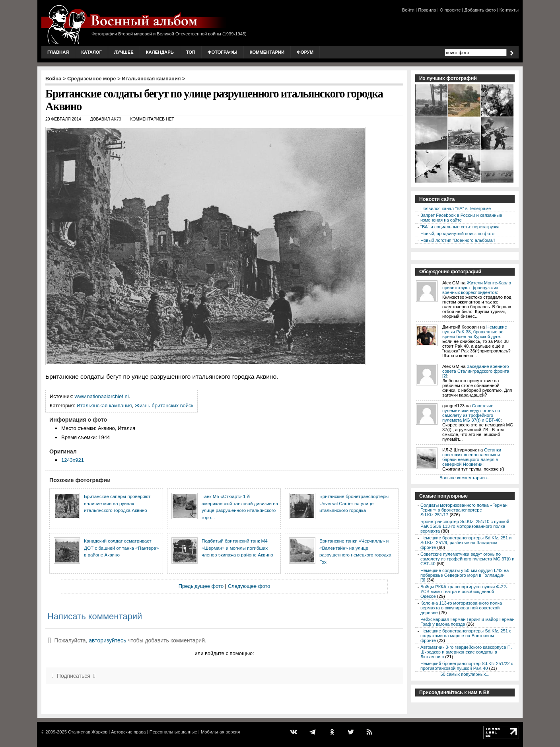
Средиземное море (92, 79)
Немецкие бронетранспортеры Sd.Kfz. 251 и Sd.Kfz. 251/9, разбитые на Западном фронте (466, 543)
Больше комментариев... (465, 478)
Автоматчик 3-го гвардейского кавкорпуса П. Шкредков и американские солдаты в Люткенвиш (466, 652)
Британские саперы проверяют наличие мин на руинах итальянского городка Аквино (117, 503)
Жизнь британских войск (164, 406)
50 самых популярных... (465, 674)
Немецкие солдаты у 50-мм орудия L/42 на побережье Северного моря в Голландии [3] (465, 575)
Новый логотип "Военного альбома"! (458, 240)
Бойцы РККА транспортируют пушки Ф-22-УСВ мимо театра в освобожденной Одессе (464, 591)
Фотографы (223, 52)
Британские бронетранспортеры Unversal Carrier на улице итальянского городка (354, 503)
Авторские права (128, 732)
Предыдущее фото (201, 586)
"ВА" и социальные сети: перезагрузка (460, 227)
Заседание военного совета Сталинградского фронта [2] (476, 371)
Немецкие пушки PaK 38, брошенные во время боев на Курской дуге (475, 332)
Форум (305, 52)
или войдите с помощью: (224, 653)
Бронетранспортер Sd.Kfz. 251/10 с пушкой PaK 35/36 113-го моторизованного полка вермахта (465, 526)
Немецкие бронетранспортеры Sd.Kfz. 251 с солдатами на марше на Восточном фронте (466, 636)
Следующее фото (249, 586)
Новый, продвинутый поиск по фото (457, 233)
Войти (408, 10)
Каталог (91, 52)
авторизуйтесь (107, 640)
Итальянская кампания (151, 79)
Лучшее (124, 52)
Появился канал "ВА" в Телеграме (456, 208)
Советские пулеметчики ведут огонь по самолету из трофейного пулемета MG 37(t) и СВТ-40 (471, 413)
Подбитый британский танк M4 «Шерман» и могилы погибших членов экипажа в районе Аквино (237, 548)
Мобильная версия (220, 732)
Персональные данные (173, 732)
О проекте (450, 10)
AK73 (116, 119)
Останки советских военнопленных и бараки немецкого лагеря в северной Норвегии (472, 457)
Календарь (160, 52)
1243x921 (73, 460)
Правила (427, 10)
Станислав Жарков (88, 732)
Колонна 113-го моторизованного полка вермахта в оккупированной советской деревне (461, 608)
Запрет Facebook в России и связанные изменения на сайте (461, 218)
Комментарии (267, 52)
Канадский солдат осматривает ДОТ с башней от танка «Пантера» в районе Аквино (121, 548)
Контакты (509, 10)
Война (53, 79)
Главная (58, 52)
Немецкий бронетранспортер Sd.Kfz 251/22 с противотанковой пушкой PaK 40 (467, 666)
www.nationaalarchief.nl (102, 396)
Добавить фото (480, 10)
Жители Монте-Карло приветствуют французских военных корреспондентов (477, 288)
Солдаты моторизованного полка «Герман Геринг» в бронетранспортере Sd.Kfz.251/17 (464, 510)
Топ (191, 52)
